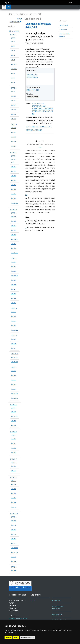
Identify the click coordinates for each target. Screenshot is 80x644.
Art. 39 (13, 280)
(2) (26, 195)
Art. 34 (13, 244)
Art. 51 (13, 348)
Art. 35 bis (15, 253)
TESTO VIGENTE (32, 75)
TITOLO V (13, 432)
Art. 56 (13, 389)
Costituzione (64, 30)
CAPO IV (14, 336)
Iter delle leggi (64, 25)
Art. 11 (13, 101)
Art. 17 (13, 132)
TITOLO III (13, 210)
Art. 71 (13, 507)
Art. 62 (13, 448)
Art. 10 (13, 96)
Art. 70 (13, 502)
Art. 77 (13, 543)
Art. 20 (13, 146)
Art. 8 (13, 82)
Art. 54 (13, 380)
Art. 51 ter (15, 362)
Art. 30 (13, 221)
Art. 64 (13, 466)
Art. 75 (13, 534)
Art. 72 (13, 521)
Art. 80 (13, 570)
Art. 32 (13, 230)
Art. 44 (13, 303)
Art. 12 (13, 105)
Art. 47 (13, 321)
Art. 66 (13, 484)
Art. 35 (13, 248)
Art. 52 (13, 371)
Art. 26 (13, 189)
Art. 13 (13, 110)
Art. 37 (13, 266)
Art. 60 (13, 439)
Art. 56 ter (15, 398)
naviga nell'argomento (16, 20)
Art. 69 (13, 498)
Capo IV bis (15, 354)
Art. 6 (13, 73)
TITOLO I (13, 35)
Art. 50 (13, 344)
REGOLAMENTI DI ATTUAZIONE (39, 127)
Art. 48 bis (15, 330)
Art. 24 (13, 180)
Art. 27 (13, 194)
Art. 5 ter (14, 69)
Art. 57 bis (15, 416)
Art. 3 (13, 51)
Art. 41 (13, 289)
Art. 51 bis (15, 357)
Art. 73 (13, 525)
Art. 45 (13, 312)
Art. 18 (13, 137)
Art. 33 (13, 235)
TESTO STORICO (32, 77)
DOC (38, 90)
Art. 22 (13, 171)
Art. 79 (13, 561)
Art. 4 (13, 55)
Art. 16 (13, 128)
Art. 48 (13, 325)
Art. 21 (13, 167)
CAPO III (14, 124)
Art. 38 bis (15, 276)
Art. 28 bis (15, 203)
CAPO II (14, 88)
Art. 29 (13, 217)
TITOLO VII (14, 477)
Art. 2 (13, 46)
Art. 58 (13, 421)
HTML (28, 90)
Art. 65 (13, 471)
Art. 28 (13, 198)
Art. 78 (13, 557)
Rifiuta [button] (16, 637)
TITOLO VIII (14, 514)
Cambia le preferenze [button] (28, 637)
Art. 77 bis (15, 548)
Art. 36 (13, 262)
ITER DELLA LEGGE (34, 130)
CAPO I (14, 38)
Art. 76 (13, 539)
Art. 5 (13, 60)
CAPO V (14, 367)
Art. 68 (13, 493)
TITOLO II (13, 153)
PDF (33, 90)
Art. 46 (13, 316)
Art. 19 (13, 141)
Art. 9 (13, 92)
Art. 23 (13, 176)
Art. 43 (13, 298)
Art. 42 (13, 294)
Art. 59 (13, 425)
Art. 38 (13, 271)
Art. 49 (13, 339)
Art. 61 (13, 443)
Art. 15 (13, 119)
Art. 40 (13, 285)
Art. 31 (13, 226)
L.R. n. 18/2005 (14, 31)
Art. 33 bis (15, 239)
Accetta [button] (8, 637)
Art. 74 (13, 530)
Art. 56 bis (15, 394)
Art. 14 (13, 114)
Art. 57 (13, 412)
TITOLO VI (14, 459)
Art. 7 (13, 78)
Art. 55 (13, 384)
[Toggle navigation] (78, 7)
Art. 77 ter (15, 552)
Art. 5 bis (14, 64)
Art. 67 (13, 489)
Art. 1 (13, 42)
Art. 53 (13, 375)
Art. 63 (13, 452)
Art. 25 (13, 185)
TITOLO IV (14, 405)
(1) (40, 147)
